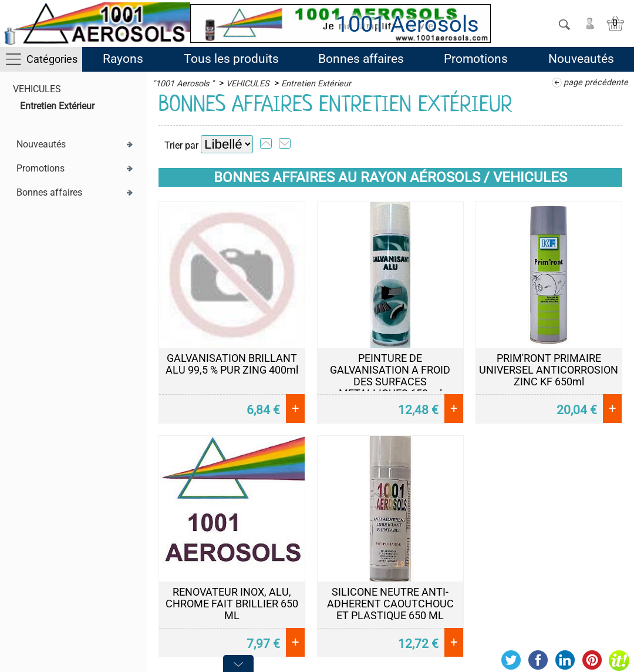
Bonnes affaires (361, 59)
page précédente (596, 83)
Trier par (181, 145)
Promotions (476, 59)
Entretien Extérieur (57, 106)
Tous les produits (231, 59)
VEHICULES (37, 89)
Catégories (52, 59)
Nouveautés (581, 59)
